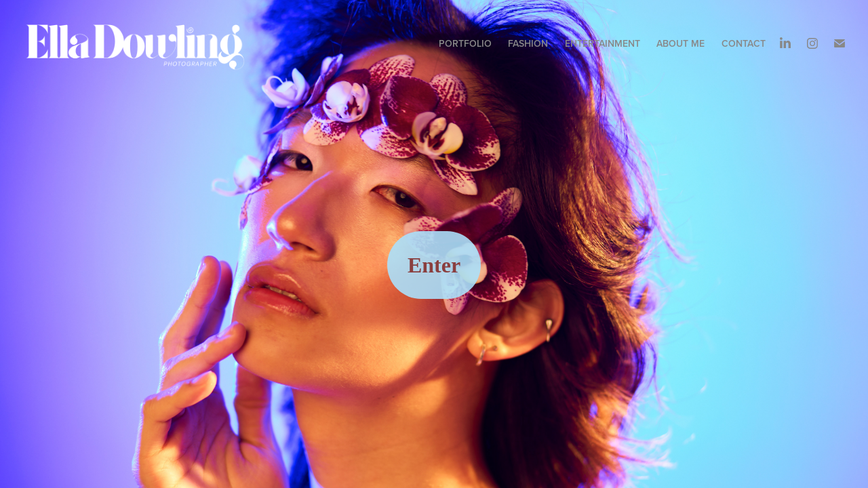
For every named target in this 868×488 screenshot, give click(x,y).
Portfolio (465, 43)
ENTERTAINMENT (603, 43)
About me (680, 43)
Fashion (528, 43)
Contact (744, 43)
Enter (434, 265)
